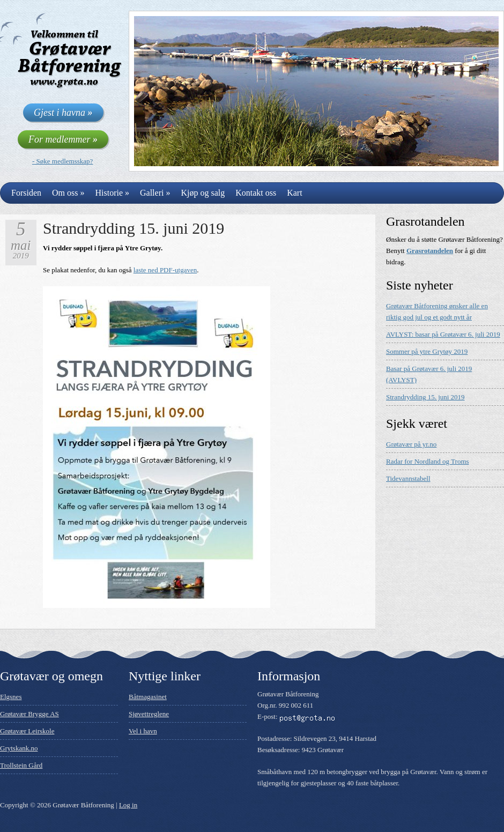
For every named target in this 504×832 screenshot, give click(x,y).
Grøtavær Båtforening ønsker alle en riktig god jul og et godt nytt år (437, 311)
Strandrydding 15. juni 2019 (134, 228)
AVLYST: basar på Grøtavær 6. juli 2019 (443, 334)
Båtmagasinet (148, 697)
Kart (294, 193)
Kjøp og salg (203, 193)
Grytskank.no (19, 748)
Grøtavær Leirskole (27, 731)
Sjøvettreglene (149, 714)
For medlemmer (63, 139)
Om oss (68, 193)
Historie (112, 193)
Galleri (155, 193)
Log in (128, 805)
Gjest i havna (63, 113)
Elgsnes (11, 697)
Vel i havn (143, 731)
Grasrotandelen (430, 251)
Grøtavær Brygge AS (29, 714)
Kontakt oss (256, 193)
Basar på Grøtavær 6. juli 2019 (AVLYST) (429, 374)
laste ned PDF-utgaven (165, 270)
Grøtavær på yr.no (411, 444)
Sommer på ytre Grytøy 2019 (427, 351)
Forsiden (26, 193)
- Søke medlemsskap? (62, 161)
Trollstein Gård (21, 765)
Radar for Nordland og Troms (428, 461)
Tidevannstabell (408, 478)
